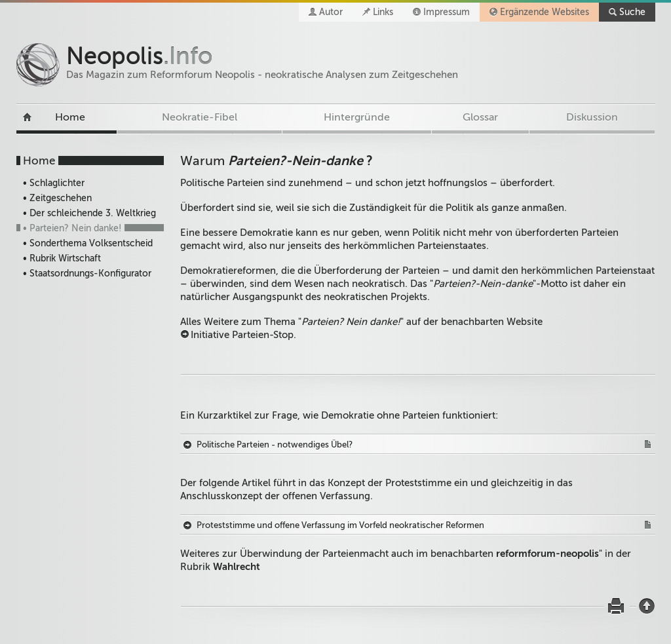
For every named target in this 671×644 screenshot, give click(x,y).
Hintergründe (357, 117)
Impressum (447, 12)
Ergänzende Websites (545, 12)
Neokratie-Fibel (200, 117)
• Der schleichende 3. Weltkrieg (89, 213)
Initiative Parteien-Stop (242, 335)
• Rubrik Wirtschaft (62, 258)
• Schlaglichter (54, 183)
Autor (331, 12)
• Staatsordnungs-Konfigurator (87, 274)
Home (70, 117)
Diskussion (592, 117)
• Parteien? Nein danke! (72, 228)
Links (383, 12)
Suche (632, 12)
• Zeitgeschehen (57, 198)
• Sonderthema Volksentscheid (88, 243)
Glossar (480, 117)
